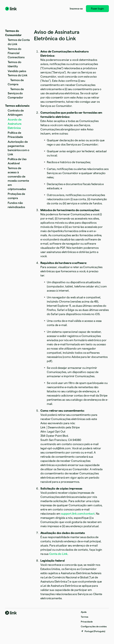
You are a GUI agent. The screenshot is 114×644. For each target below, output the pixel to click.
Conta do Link (58, 554)
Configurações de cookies (94, 626)
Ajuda (84, 612)
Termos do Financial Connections (16, 53)
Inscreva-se (76, 9)
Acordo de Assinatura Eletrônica (15, 124)
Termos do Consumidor (13, 33)
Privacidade (87, 622)
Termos (84, 617)
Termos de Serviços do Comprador (16, 93)
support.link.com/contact (78, 514)
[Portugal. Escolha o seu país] (93, 631)
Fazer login (97, 9)
